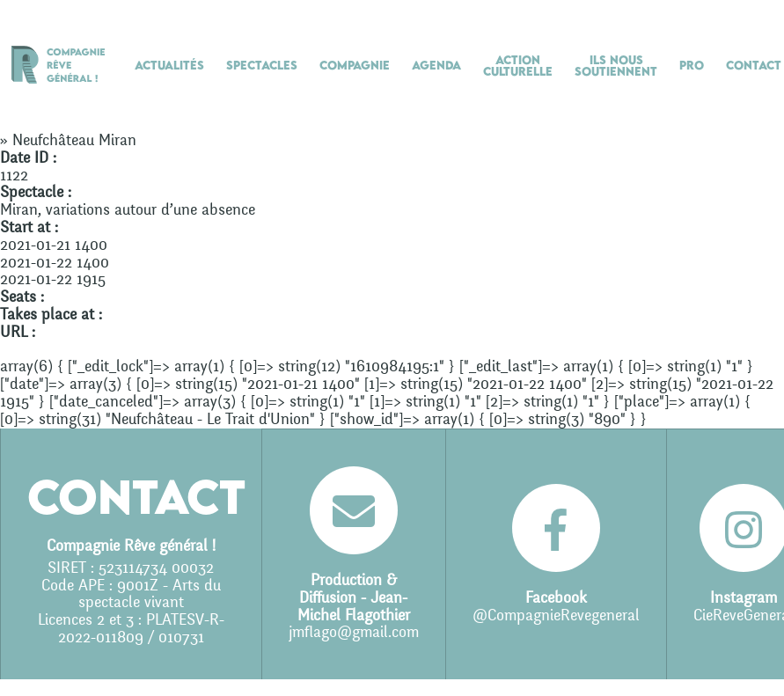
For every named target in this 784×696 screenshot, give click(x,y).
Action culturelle (518, 66)
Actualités (169, 65)
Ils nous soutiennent (616, 66)
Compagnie (355, 65)
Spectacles (262, 65)
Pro (692, 65)
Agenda (436, 65)
